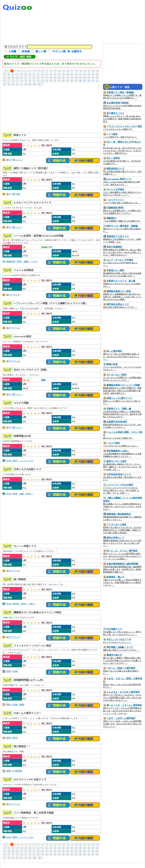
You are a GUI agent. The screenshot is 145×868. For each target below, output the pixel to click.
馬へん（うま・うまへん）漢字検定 (124, 705)
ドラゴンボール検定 (117, 524)
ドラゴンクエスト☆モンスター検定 (124, 126)
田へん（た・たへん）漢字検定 (122, 551)
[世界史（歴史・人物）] (24, 604)
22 (93, 71)
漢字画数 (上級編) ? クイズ (120, 647)
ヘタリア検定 (113, 443)
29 (26, 74)
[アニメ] (16, 295)
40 (72, 74)
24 (5, 74)
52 (26, 78)
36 (55, 74)
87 (76, 81)
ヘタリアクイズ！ (115, 200)
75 (26, 81)
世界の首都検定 (114, 247)
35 (51, 74)
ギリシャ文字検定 (115, 189)
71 (9, 81)
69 (97, 78)
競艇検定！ (112, 218)
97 (21, 84)
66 (85, 78)
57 (47, 78)
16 (68, 71)
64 (76, 78)
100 (34, 84)
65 (80, 78)
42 (80, 74)
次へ (40, 84)
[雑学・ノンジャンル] (23, 461)
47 (5, 78)
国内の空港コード (115, 538)
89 (85, 81)
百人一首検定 (113, 158)
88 (80, 81)
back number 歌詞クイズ (119, 179)
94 (9, 84)
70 (5, 81)
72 (13, 81)
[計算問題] (17, 771)
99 (30, 84)
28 (21, 74)
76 (30, 81)
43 (85, 74)
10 (43, 71)
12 (51, 71)
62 (68, 78)
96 (17, 84)
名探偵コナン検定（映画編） (121, 92)
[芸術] (9, 671)
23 (97, 71)
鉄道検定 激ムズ (115, 577)
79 (43, 81)
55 (38, 78)
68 (93, 78)
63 (72, 78)
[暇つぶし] (17, 160)
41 (76, 74)
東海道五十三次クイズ (118, 236)
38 (63, 74)
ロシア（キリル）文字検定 (120, 260)
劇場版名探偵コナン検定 (119, 291)
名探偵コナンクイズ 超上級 (121, 281)
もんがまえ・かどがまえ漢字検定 (123, 692)
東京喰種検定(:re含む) (118, 451)
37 (59, 74)
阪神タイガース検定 (117, 461)
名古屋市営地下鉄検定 (118, 103)
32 (38, 74)
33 (43, 74)
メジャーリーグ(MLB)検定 (120, 485)
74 (21, 81)
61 (63, 78)
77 (34, 81)
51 (21, 78)
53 (30, 78)
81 (51, 81)
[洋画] (15, 671)
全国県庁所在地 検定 (117, 422)
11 (47, 71)
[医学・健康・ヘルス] (27, 261)
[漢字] (15, 738)
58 (51, 78)
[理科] (9, 705)
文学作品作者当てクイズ (119, 474)
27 (17, 74)
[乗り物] (16, 194)
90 (89, 81)
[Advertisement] (116, 22)
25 (9, 74)
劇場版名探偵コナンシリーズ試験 (123, 385)
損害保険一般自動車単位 (119, 514)
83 (59, 81)
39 (68, 74)
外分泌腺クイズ (114, 629)
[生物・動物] (18, 705)
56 (43, 78)
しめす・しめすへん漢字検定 (121, 718)
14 (60, 71)
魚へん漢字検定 (114, 351)
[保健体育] (11, 261)
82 (55, 81)
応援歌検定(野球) (115, 208)
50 (17, 78)
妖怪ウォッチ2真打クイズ (119, 398)
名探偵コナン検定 (115, 270)
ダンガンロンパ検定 (117, 375)
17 (72, 71)
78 (38, 81)
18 (76, 71)
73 (17, 81)
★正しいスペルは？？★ (119, 639)
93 (5, 84)
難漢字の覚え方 (114, 655)
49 (13, 78)
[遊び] (9, 160)
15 (64, 71)
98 (26, 84)
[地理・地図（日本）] (23, 494)
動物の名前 (112, 364)
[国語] (9, 738)
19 (80, 71)
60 (59, 78)
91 (93, 81)
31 (34, 74)
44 (89, 74)
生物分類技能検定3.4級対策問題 (122, 564)
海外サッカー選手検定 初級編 (122, 226)
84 (63, 81)
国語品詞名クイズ (115, 168)
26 (13, 74)
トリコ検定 (112, 134)
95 (13, 84)
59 (55, 78)
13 (55, 71)
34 (47, 74)
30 (30, 74)
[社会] (9, 461)
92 (97, 81)
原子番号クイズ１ (115, 113)
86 (72, 81)
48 (9, 78)
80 (47, 81)
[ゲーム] (16, 328)
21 (89, 71)
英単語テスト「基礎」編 (119, 409)
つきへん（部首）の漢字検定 (121, 668)
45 (93, 74)
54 (34, 78)
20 (85, 71)
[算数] (9, 771)
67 (89, 78)
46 (97, 74)
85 (68, 81)
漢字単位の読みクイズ (118, 304)
